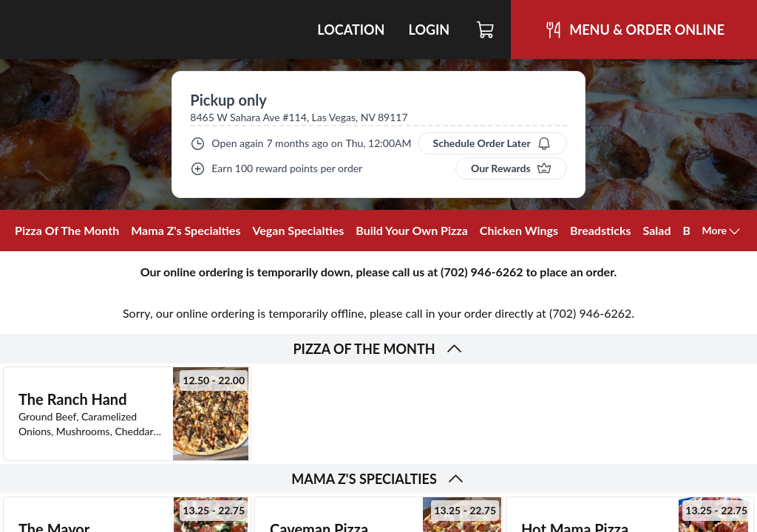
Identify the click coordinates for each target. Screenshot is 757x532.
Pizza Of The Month (67, 230)
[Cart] (486, 30)
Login (429, 30)
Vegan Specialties (298, 230)
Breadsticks (601, 230)
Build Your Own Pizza (412, 230)
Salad (657, 230)
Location (351, 30)
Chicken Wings (519, 230)
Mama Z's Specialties (186, 230)
